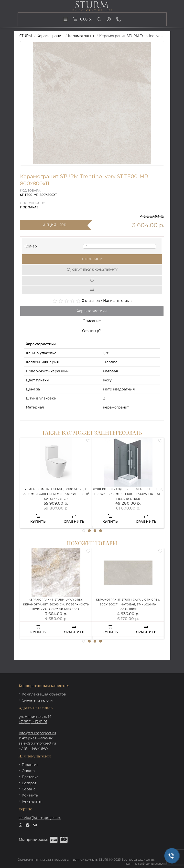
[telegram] (28, 825)
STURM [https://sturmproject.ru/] (26, 36)
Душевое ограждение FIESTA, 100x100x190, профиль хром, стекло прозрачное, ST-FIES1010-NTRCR (128, 494)
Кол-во (31, 245)
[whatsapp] (21, 825)
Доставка (30, 777)
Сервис (29, 789)
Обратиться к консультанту (92, 270)
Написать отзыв (117, 301)
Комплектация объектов (44, 694)
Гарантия (30, 765)
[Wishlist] (92, 280)
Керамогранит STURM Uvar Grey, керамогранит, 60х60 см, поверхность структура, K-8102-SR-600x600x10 (56, 604)
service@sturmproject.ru (40, 818)
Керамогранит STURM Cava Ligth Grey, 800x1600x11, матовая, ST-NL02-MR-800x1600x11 (128, 604)
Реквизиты (32, 801)
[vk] (35, 825)
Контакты (30, 795)
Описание (92, 321)
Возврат (29, 783)
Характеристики (92, 311)
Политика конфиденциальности (146, 864)
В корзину (92, 259)
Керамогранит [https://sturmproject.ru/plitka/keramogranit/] (81, 36)
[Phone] (119, 19)
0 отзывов (91, 301)
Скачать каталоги (37, 700)
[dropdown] (65, 19)
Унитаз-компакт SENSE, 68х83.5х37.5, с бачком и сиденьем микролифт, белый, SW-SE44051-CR (56, 494)
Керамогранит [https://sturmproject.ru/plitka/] (50, 36)
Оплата (28, 771)
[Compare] (92, 290)
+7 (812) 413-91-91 (33, 722)
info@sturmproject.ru (37, 733)
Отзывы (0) (92, 331)
